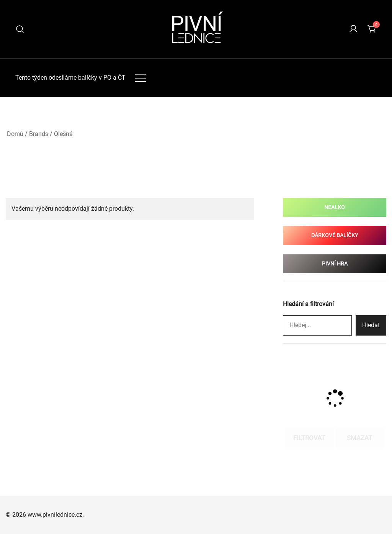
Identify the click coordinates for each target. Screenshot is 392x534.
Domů (15, 134)
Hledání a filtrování (308, 304)
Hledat (371, 325)
